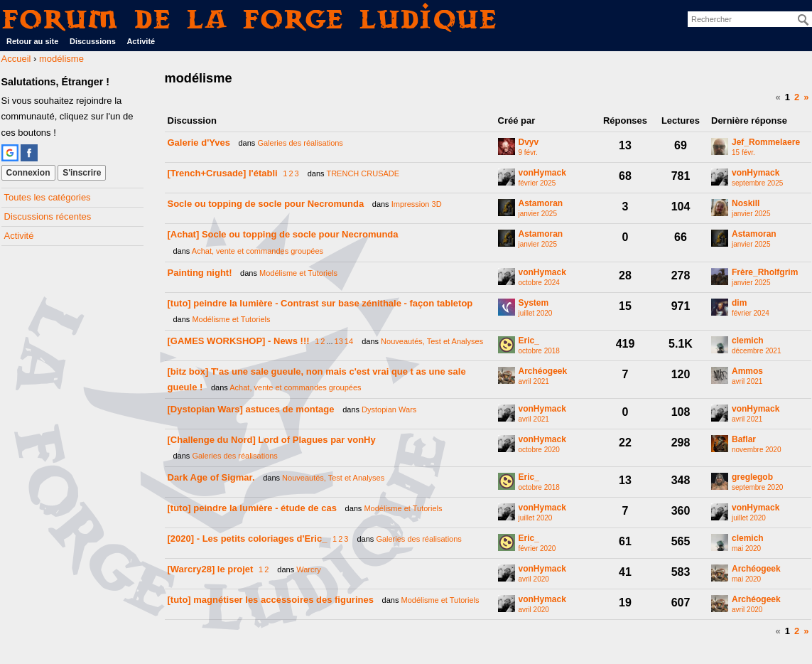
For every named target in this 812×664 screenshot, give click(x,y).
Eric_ (529, 341)
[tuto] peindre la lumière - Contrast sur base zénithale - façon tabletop (320, 303)
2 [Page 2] (797, 97)
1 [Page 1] (787, 97)
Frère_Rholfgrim (765, 273)
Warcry (308, 569)
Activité (141, 41)
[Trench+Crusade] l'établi (223, 173)
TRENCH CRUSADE (363, 173)
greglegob (752, 477)
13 (339, 341)
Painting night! (200, 273)
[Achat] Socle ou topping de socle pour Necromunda (283, 234)
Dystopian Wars (389, 409)
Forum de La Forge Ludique (250, 19)
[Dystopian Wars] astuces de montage (251, 409)
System (534, 303)
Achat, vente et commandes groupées (258, 251)
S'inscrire (82, 173)
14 (349, 341)
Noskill (746, 204)
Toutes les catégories (48, 197)
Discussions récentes (48, 216)
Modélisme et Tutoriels (298, 273)
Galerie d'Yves (199, 143)
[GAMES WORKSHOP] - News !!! (239, 341)
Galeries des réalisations (300, 143)
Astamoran (541, 204)
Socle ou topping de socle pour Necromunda (266, 204)
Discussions (93, 41)
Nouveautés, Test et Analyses (432, 341)
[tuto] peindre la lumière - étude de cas (252, 508)
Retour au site (32, 41)
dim (739, 303)
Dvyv (529, 143)
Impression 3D (417, 204)
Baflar (744, 440)
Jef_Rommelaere (766, 143)
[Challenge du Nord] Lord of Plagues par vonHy (272, 440)
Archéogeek (543, 371)
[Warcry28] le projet (211, 569)
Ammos (747, 371)
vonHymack (542, 173)
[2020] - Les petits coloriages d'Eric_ (248, 539)
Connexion (28, 173)
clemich (748, 341)
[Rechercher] (803, 20)
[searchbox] (750, 19)
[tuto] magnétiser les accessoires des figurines (271, 600)
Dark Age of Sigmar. (211, 477)
